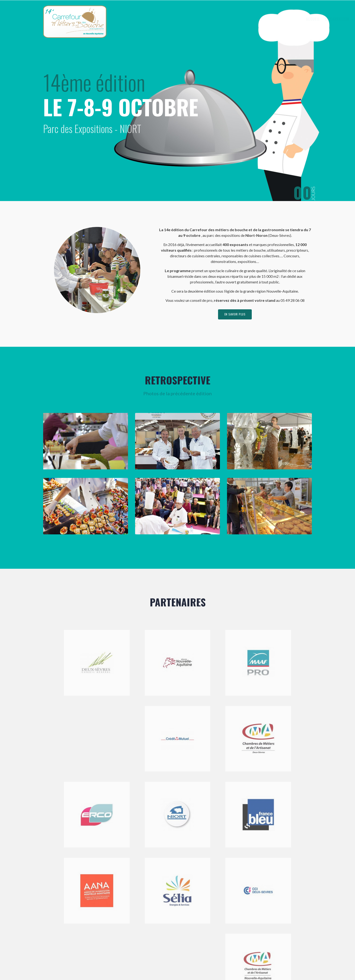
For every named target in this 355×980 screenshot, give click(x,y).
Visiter (276, 19)
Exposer (253, 19)
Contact (298, 19)
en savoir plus (235, 315)
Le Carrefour (225, 19)
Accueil (199, 19)
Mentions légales (149, 964)
